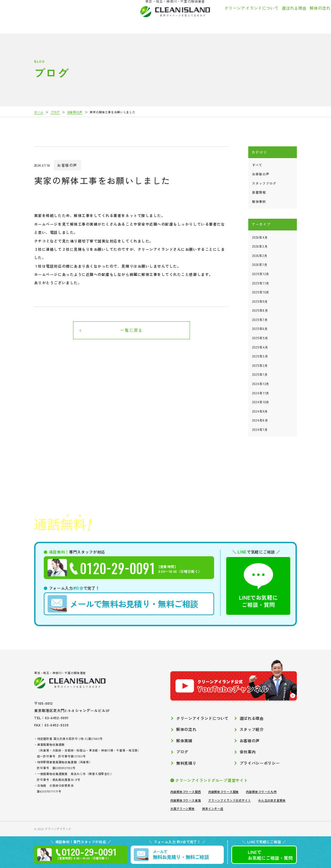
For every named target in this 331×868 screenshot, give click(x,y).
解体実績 (245, 16)
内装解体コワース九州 (261, 792)
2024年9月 (260, 411)
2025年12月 (261, 274)
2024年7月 (260, 430)
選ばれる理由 (169, 16)
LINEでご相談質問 (270, 855)
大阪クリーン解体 (183, 808)
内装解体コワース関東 (223, 792)
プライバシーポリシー (260, 763)
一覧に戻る (132, 330)
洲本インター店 (213, 808)
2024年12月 (261, 384)
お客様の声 (266, 16)
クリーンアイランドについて (127, 16)
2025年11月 (261, 283)
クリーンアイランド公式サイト (230, 800)
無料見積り (186, 763)
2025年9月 (260, 301)
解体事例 (259, 201)
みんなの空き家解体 (272, 800)
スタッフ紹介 (221, 16)
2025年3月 (260, 356)
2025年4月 (260, 347)
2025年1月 (260, 374)
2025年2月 (260, 365)
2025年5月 (260, 338)
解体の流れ (195, 16)
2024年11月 (261, 393)
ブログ (285, 16)
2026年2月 (260, 256)
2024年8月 (260, 420)
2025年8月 (260, 310)
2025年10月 (261, 292)
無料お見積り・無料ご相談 (123, 604)
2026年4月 (260, 237)
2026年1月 (260, 265)
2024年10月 (261, 402)
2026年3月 (260, 246)
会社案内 (303, 16)
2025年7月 (260, 320)
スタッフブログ (264, 183)
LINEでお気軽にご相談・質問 (258, 586)
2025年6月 (260, 329)
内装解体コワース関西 (185, 792)
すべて (257, 165)
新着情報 (259, 192)
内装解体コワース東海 (185, 800)
